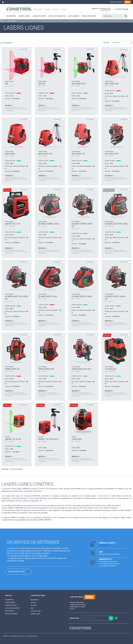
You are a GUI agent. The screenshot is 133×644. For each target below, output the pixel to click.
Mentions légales (32, 636)
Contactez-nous (104, 545)
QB (6, 84)
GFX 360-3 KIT (112, 154)
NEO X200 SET (112, 84)
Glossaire (56, 9)
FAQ (32, 608)
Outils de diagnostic (12, 608)
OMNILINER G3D (46, 369)
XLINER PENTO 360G (82, 296)
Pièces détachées (11, 614)
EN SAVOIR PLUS (16, 571)
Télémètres (9, 600)
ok (111, 618)
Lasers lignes (10, 602)
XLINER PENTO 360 (48, 296)
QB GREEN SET (79, 84)
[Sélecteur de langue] (3, 2)
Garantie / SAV (35, 614)
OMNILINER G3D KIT (81, 369)
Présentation (38, 9)
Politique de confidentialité (11, 636)
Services (48, 9)
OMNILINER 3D (12, 369)
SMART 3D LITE (13, 224)
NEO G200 (10, 154)
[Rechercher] (115, 16)
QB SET (42, 84)
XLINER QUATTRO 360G (116, 224)
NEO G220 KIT (78, 154)
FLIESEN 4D (110, 369)
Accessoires (9, 611)
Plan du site (23, 636)
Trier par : (107, 42)
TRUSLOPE (77, 439)
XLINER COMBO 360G (49, 224)
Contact (64, 9)
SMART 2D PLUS (13, 439)
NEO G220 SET (45, 154)
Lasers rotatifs (11, 605)
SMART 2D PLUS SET (48, 439)
